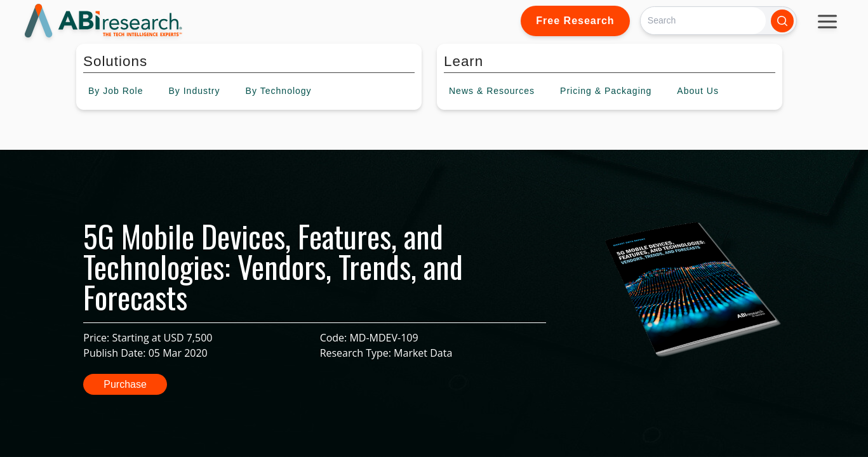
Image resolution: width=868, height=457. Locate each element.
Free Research (575, 21)
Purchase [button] (125, 384)
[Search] (703, 21)
